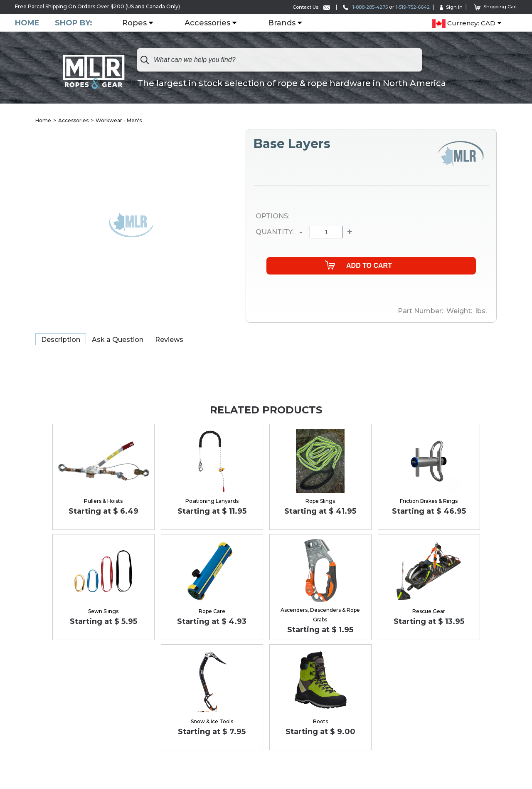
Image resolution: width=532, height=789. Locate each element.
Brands (283, 23)
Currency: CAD (464, 23)
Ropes (136, 23)
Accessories (209, 23)
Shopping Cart (494, 6)
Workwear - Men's (119, 120)
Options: (272, 216)
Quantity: (275, 232)
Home (27, 23)
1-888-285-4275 (357, 7)
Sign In (449, 7)
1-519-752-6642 (408, 7)
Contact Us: (299, 7)
